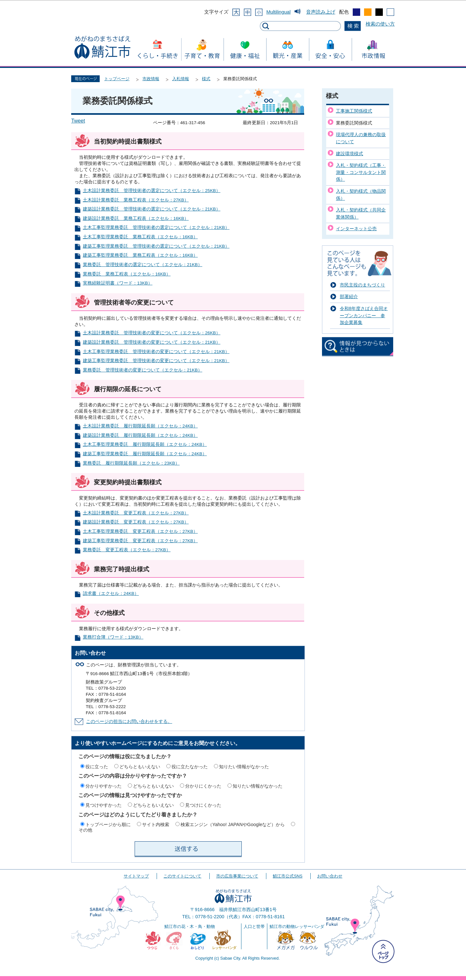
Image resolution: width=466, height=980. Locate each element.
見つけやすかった (104, 805)
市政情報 (151, 79)
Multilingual (278, 12)
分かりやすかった (104, 786)
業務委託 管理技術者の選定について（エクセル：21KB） (143, 265)
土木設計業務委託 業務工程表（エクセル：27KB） (136, 200)
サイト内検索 (156, 824)
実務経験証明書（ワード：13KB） (118, 283)
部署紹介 (349, 296)
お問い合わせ (330, 876)
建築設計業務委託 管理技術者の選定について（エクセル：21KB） (152, 209)
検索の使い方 (380, 24)
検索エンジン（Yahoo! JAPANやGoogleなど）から (233, 824)
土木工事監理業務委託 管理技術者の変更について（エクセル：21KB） (156, 352)
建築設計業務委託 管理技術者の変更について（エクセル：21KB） (152, 342)
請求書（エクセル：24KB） (111, 593)
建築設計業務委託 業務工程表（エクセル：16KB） (136, 218)
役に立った (97, 767)
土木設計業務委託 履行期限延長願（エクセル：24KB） (140, 426)
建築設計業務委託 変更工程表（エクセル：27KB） (136, 522)
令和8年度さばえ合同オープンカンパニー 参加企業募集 (364, 315)
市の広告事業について (237, 876)
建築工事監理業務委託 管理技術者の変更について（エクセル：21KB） (156, 361)
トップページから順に (108, 824)
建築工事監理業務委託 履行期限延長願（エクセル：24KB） (145, 454)
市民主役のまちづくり (362, 285)
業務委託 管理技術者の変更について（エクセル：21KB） (143, 370)
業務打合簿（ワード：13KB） (113, 637)
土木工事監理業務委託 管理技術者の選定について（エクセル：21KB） (156, 227)
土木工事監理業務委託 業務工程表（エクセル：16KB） (140, 237)
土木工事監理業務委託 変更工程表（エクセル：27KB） (140, 531)
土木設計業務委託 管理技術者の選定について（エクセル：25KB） (152, 191)
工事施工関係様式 (354, 111)
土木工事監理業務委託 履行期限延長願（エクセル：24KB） (145, 444)
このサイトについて (182, 876)
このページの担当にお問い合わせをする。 (129, 722)
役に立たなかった (190, 767)
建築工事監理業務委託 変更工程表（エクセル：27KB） (140, 541)
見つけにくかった (203, 805)
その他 (85, 830)
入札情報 (181, 79)
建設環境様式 (349, 154)
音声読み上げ (321, 12)
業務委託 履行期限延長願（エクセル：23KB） (131, 463)
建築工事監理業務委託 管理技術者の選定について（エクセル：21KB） (156, 246)
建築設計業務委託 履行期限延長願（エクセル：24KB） (140, 435)
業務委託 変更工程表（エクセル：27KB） (127, 550)
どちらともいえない (140, 767)
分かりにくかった (203, 786)
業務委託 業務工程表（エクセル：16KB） (127, 274)
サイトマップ (136, 876)
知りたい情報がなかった (244, 767)
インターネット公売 (356, 229)
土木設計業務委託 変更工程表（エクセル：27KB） (136, 513)
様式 (206, 79)
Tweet (78, 121)
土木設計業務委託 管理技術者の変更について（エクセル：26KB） (152, 333)
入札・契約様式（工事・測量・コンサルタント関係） (361, 172)
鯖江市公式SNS (288, 876)
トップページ (117, 79)
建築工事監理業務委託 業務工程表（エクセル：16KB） (140, 255)
